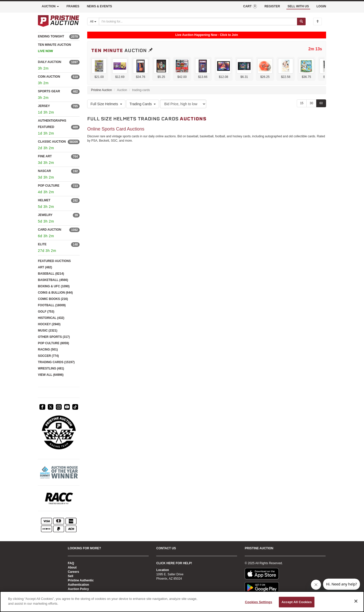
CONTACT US (166, 548)
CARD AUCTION (50, 230)
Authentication (78, 585)
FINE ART (45, 156)
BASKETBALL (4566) (53, 280)
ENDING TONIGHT (51, 36)
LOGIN (321, 6)
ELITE (42, 244)
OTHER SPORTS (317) (54, 337)
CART (250, 6)
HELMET (44, 200)
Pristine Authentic (81, 580)
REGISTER (272, 6)
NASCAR (44, 171)
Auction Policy (78, 589)
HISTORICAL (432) (51, 318)
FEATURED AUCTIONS (54, 261)
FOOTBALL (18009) (52, 305)
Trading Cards (143, 104)
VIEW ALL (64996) (51, 375)
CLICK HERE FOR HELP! (174, 563)
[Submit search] (301, 21)
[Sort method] (183, 104)
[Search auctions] (198, 21)
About (72, 567)
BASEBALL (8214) (51, 274)
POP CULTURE (49, 186)
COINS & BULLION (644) (55, 293)
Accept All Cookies (297, 602)
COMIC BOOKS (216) (53, 299)
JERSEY (44, 106)
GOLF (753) (46, 312)
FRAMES (73, 6)
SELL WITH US (298, 6)
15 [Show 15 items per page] (302, 103)
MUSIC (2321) (48, 331)
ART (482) (45, 267)
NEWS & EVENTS (99, 6)
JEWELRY (45, 215)
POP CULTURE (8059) (53, 343)
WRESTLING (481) (51, 368)
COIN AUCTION (49, 77)
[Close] (356, 601)
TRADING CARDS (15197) (56, 362)
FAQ (71, 563)
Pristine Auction (101, 90)
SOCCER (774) (48, 356)
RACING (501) (48, 349)
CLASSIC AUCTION (52, 142)
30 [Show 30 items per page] (311, 103)
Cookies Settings (259, 602)
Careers (73, 572)
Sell (70, 576)
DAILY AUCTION (50, 62)
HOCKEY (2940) (49, 324)
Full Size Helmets (106, 104)
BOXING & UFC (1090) (54, 286)
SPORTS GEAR (49, 91)
